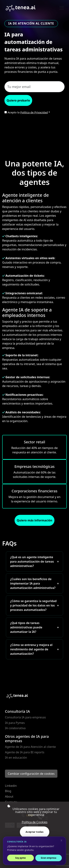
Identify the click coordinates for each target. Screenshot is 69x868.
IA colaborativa (15, 728)
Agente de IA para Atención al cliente (30, 747)
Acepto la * (29, 112)
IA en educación (16, 758)
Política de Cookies (35, 822)
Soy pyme (21, 858)
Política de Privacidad (34, 112)
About (9, 796)
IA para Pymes (15, 723)
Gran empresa (49, 858)
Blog (8, 791)
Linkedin (11, 786)
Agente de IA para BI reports (25, 752)
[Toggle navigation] (62, 8)
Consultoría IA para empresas (25, 717)
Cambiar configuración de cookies (31, 774)
